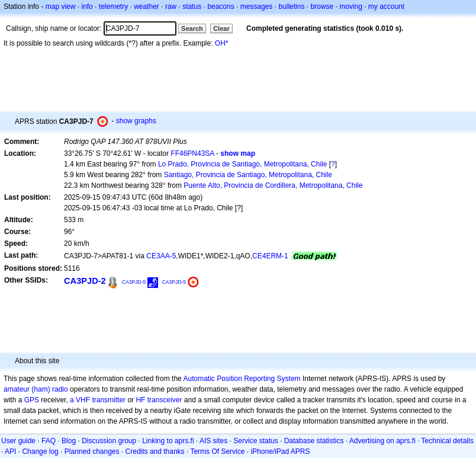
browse (322, 7)
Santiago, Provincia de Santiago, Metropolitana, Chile (248, 175)
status (192, 7)
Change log (40, 451)
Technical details (448, 441)
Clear (221, 28)
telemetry (113, 7)
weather (147, 7)
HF (140, 400)
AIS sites (213, 441)
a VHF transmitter (98, 400)
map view (61, 7)
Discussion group (109, 441)
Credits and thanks (155, 451)
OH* (222, 43)
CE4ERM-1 (270, 256)
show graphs (136, 121)
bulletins (291, 7)
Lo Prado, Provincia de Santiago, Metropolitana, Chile (243, 164)
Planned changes (92, 451)
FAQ (49, 441)
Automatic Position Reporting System (242, 379)
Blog (69, 441)
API (10, 451)
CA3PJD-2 (85, 281)
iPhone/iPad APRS (280, 451)
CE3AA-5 (161, 256)
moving (351, 7)
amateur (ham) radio (36, 389)
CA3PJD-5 (134, 282)
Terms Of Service (217, 451)
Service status (255, 441)
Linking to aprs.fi (168, 441)
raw (171, 7)
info (87, 7)
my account (386, 7)
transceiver (165, 400)
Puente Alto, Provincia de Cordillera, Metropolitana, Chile (273, 185)
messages (257, 7)
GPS (32, 400)
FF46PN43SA (192, 153)
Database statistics (314, 441)
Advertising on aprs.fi (382, 441)
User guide (18, 441)
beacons (221, 7)
